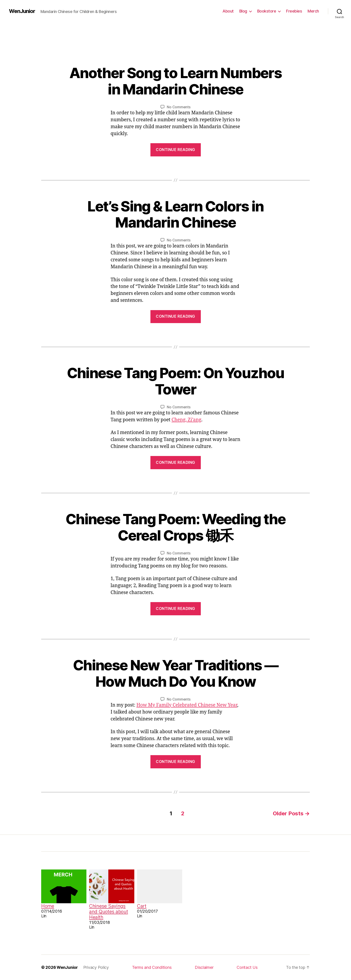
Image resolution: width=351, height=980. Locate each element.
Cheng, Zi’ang (186, 420)
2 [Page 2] (183, 813)
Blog (243, 11)
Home (48, 906)
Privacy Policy (96, 967)
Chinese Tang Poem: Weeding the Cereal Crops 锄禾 (175, 527)
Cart (142, 906)
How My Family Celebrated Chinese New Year (187, 705)
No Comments (179, 107)
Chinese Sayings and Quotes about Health (109, 912)
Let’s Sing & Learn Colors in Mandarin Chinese (175, 214)
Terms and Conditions (152, 967)
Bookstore (267, 11)
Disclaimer (204, 967)
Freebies (294, 11)
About (228, 11)
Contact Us (247, 967)
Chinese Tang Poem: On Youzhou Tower (176, 381)
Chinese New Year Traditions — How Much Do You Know (175, 673)
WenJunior (22, 11)
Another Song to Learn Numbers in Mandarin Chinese (175, 81)
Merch (313, 11)
